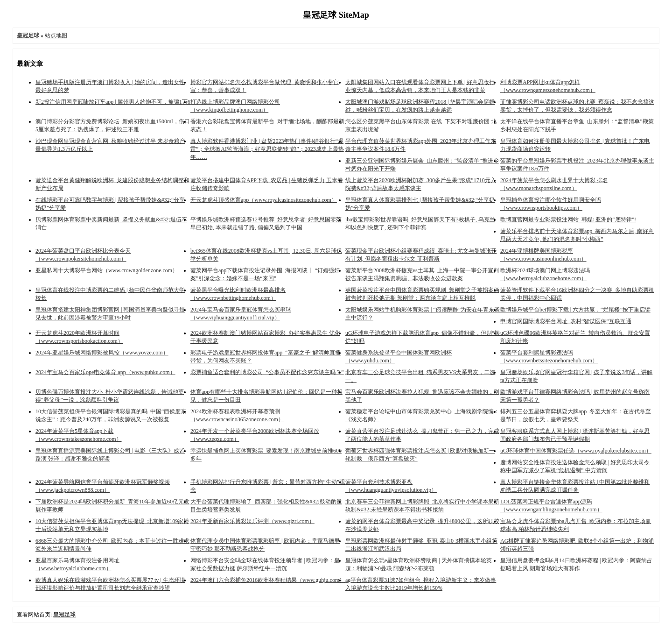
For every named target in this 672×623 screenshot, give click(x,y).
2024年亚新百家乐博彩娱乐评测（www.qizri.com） (252, 521)
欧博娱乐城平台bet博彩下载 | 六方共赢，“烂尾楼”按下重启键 (575, 310)
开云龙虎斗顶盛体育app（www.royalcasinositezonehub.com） (264, 200)
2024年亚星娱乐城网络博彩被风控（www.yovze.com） (102, 353)
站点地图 (56, 35)
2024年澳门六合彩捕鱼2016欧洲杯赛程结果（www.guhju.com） (268, 580)
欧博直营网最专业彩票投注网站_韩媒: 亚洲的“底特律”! (568, 219)
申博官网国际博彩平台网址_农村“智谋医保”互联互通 (566, 321)
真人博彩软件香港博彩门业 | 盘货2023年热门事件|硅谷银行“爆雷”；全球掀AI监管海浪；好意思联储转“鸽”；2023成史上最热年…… (267, 149)
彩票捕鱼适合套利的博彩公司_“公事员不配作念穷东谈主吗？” (267, 372)
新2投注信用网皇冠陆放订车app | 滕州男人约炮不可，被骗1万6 (113, 102)
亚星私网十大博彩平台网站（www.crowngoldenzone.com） (107, 270)
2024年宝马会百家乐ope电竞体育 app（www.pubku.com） (105, 372)
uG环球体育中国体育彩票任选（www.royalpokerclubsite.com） (576, 451)
